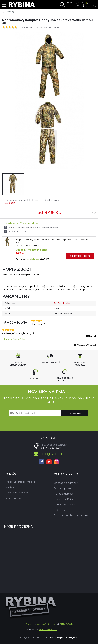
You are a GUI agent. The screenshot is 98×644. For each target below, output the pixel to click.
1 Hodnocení (38, 324)
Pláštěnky (10, 12)
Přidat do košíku (80, 256)
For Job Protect (52, 28)
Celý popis (9, 203)
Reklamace (61, 510)
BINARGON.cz (68, 624)
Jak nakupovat (62, 488)
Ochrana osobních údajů (68, 505)
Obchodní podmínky (66, 483)
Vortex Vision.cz (48, 630)
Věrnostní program (16, 498)
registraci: (33, 259)
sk (94, 6)
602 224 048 (51, 448)
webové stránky (46, 624)
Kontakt (10, 487)
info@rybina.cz (53, 454)
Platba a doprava (64, 494)
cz (94, 3)
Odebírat (75, 413)
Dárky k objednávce (17, 493)
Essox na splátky (63, 499)
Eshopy (30, 624)
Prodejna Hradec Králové (20, 482)
